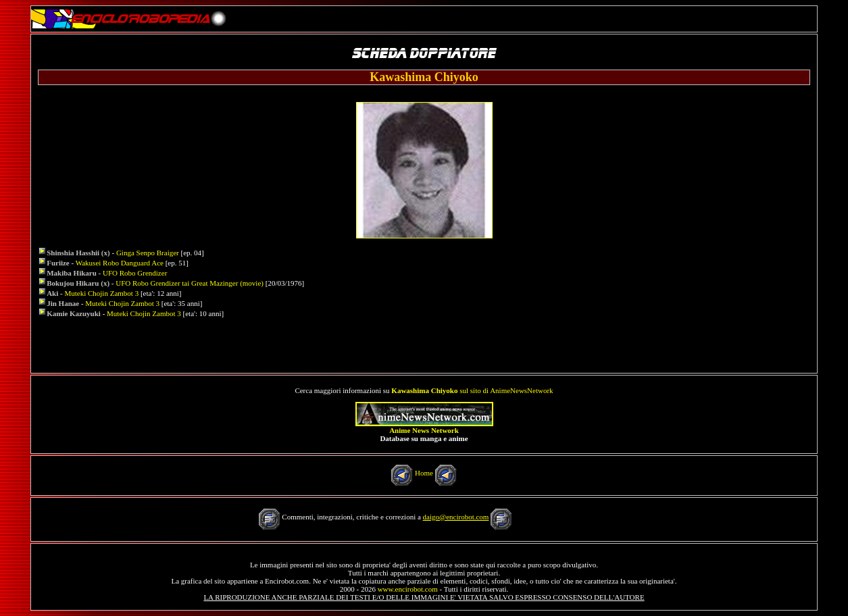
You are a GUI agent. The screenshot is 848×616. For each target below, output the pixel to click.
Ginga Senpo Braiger (148, 253)
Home (424, 473)
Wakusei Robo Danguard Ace (120, 263)
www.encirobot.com (408, 589)
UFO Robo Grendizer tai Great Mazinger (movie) (190, 283)
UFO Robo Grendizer (135, 273)
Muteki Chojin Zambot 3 (101, 293)
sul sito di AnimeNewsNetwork (472, 390)
